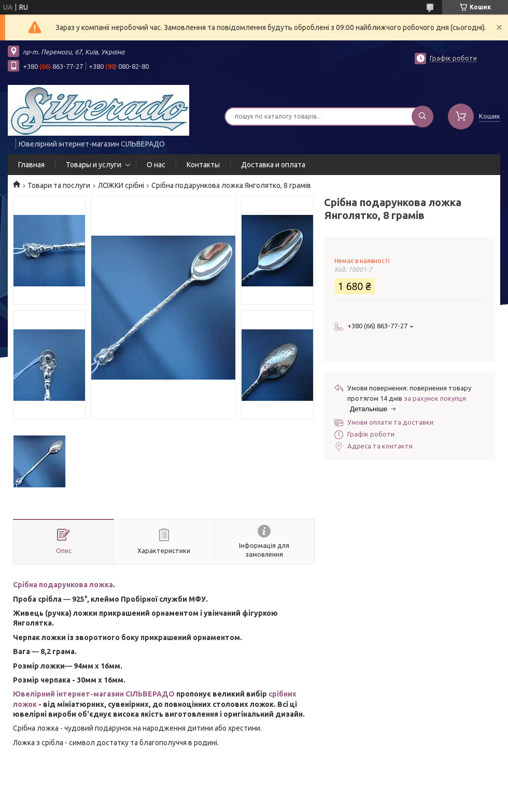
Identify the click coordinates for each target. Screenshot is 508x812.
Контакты (203, 165)
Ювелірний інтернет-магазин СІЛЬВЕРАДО (94, 694)
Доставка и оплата (273, 165)
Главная (31, 165)
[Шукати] (422, 117)
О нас (156, 165)
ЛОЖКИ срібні (121, 185)
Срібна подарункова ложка (63, 585)
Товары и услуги (94, 165)
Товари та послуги (59, 185)
